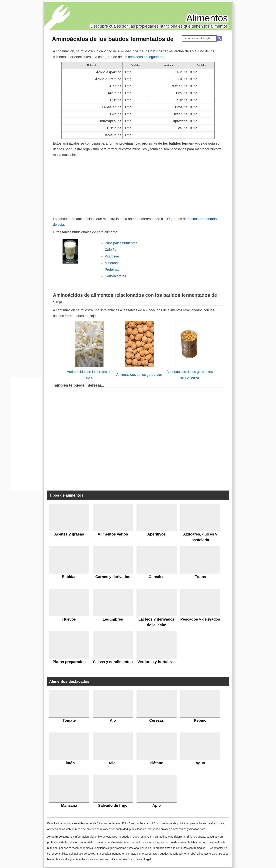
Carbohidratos (115, 276)
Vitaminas (112, 256)
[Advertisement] (138, 186)
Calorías (111, 250)
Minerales (112, 263)
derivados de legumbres (146, 57)
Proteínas (112, 270)
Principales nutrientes (121, 243)
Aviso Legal (144, 859)
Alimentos (207, 18)
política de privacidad (121, 859)
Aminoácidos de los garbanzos (139, 375)
